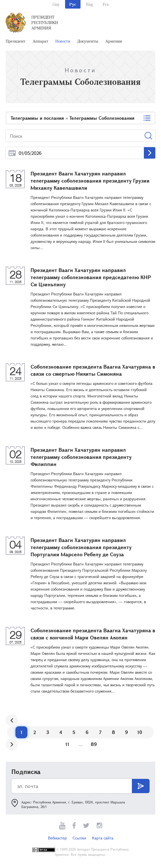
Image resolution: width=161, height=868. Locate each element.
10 (140, 732)
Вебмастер (57, 838)
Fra (106, 4)
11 (67, 744)
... (12, 153)
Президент (16, 41)
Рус (73, 4)
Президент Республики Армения (45, 22)
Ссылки (79, 838)
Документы (88, 41)
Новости (63, 41)
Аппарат (40, 41)
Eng (89, 4)
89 (94, 744)
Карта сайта (103, 838)
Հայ (56, 4)
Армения (114, 41)
